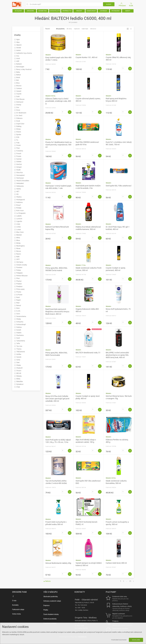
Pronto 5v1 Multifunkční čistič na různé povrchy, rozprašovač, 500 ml (58, 145)
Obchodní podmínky (51, 597)
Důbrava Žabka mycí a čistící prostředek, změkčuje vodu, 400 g (58, 101)
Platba (46, 610)
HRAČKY (79, 11)
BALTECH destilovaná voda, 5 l (88, 353)
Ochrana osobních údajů (52, 601)
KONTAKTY (80, 592)
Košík (131, 4)
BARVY (128, 11)
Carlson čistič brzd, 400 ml (116, 563)
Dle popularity (60, 29)
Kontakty (15, 605)
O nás (14, 601)
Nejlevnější (85, 29)
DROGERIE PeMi (19, 592)
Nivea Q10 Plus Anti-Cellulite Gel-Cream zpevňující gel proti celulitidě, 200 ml (57, 399)
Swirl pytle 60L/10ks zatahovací (119, 186)
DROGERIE (30, 11)
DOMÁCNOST (91, 11)
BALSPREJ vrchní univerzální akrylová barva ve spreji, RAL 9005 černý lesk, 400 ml (117, 355)
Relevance (93, 29)
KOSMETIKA (43, 11)
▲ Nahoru (47, 581)
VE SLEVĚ (18, 11)
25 (130, 581)
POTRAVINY (116, 11)
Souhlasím (136, 640)
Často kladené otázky (51, 614)
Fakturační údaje (18, 609)
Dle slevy (69, 29)
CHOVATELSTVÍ (55, 11)
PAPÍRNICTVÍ (67, 11)
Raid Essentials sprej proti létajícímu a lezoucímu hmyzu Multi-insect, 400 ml (57, 312)
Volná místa (16, 614)
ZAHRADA (103, 11)
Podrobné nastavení (119, 640)
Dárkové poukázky (50, 619)
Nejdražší (77, 29)
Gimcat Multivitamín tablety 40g (58, 563)
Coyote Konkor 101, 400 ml (86, 57)
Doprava (46, 605)
